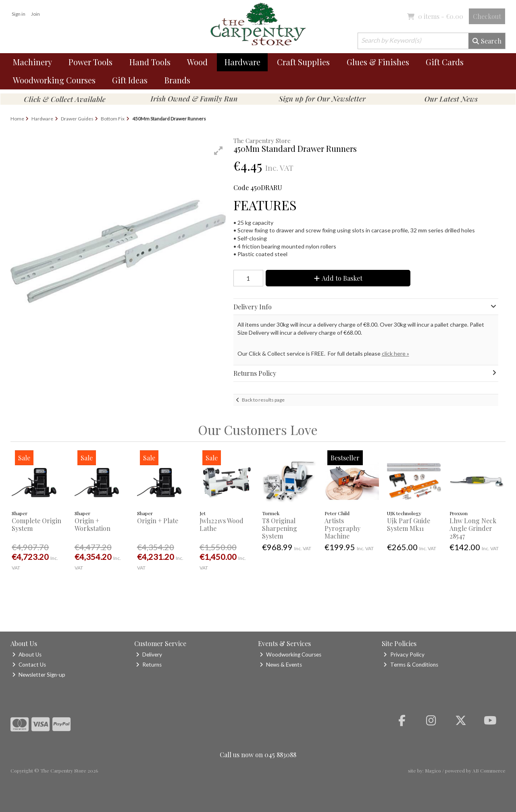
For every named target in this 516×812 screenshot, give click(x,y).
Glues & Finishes (378, 62)
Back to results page (263, 400)
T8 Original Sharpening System (280, 528)
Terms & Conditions (411, 665)
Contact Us (29, 665)
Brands (177, 80)
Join (35, 14)
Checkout (487, 16)
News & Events (281, 665)
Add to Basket (338, 278)
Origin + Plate (158, 521)
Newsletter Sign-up (39, 675)
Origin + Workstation (93, 524)
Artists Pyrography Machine (342, 528)
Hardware (242, 62)
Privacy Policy (404, 655)
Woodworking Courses (54, 80)
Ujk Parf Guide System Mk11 (409, 524)
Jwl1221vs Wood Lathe (222, 524)
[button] (218, 151)
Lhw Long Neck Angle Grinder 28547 (473, 528)
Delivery (149, 655)
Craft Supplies (303, 62)
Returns (149, 665)
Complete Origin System (36, 524)
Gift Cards (445, 62)
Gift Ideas (130, 80)
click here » (395, 353)
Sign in (19, 14)
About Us (27, 655)
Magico (433, 771)
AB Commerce (489, 771)
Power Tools (91, 62)
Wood (197, 62)
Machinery (32, 62)
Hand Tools (150, 62)
